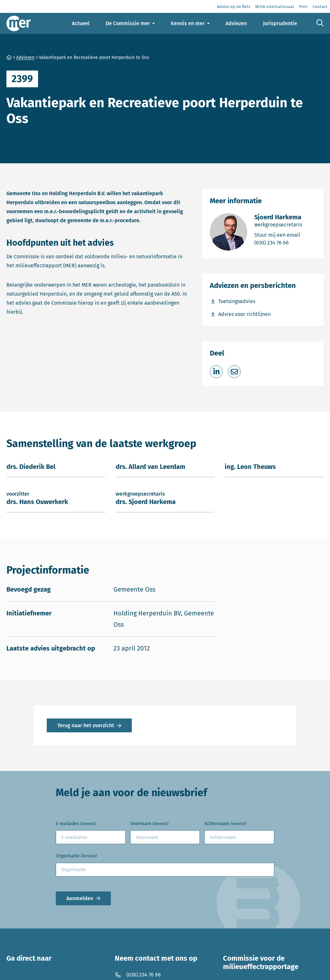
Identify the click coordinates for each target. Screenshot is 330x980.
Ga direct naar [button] (29, 958)
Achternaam (225, 824)
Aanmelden (80, 898)
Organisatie (76, 856)
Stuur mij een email (278, 235)
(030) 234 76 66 (278, 242)
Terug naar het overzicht (86, 725)
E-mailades (76, 824)
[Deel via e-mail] (234, 372)
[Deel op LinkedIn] (216, 372)
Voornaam (149, 824)
